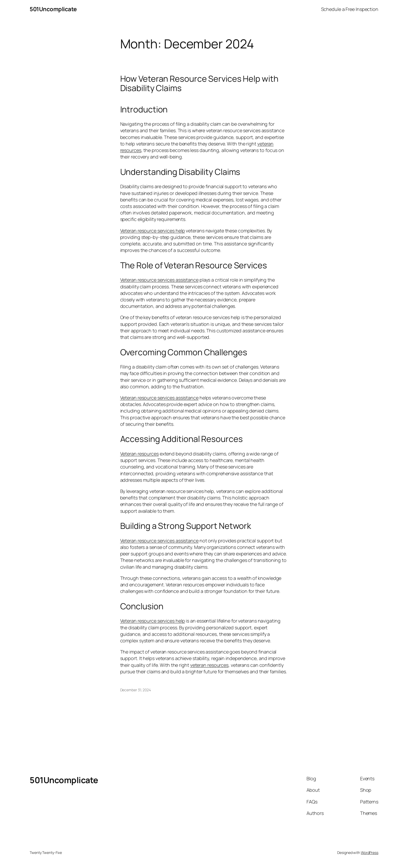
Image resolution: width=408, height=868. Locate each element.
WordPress (370, 853)
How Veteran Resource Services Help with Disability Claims (199, 83)
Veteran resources (139, 454)
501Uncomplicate (53, 9)
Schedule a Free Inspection (350, 9)
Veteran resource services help (153, 231)
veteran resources (209, 665)
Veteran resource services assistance (159, 280)
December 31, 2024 (136, 690)
